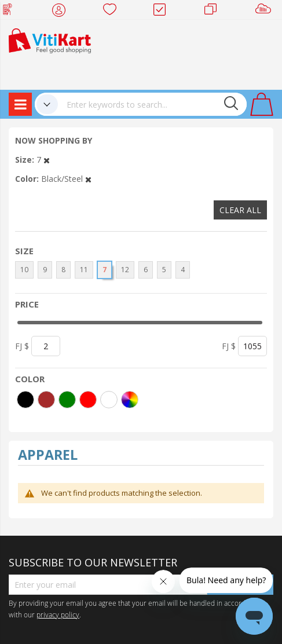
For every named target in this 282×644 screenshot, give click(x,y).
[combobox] (152, 104)
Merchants (215, 12)
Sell (265, 12)
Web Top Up (12, 12)
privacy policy (58, 614)
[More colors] (130, 400)
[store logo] (50, 40)
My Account (62, 12)
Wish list (113, 12)
